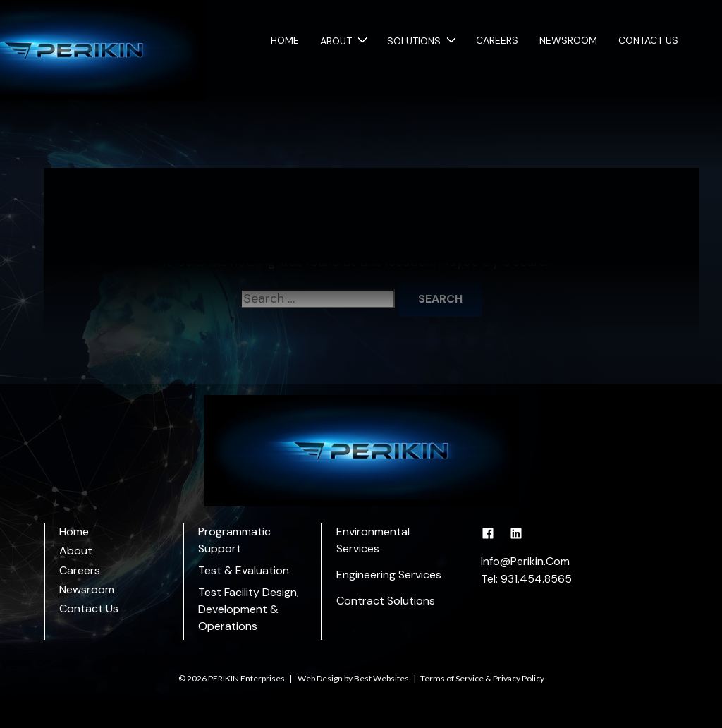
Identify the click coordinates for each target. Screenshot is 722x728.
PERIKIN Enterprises (246, 678)
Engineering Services (389, 575)
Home (285, 41)
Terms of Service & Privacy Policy (482, 678)
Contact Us (648, 41)
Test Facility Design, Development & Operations (249, 609)
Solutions (414, 41)
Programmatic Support (234, 540)
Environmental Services (373, 540)
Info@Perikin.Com (525, 561)
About (336, 41)
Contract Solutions (386, 601)
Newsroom (568, 41)
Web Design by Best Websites (353, 678)
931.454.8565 (536, 579)
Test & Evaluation (244, 570)
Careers (497, 41)
